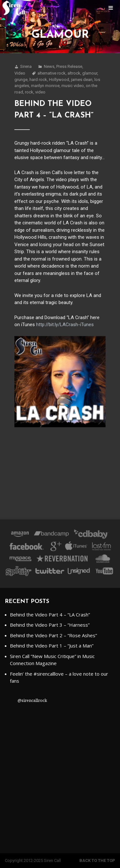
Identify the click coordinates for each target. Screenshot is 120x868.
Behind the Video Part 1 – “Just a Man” (52, 646)
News (49, 66)
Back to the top (97, 860)
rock (29, 92)
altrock (74, 73)
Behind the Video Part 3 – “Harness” (50, 625)
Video (20, 73)
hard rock (38, 80)
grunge (21, 80)
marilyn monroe (45, 86)
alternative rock (52, 73)
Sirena (26, 66)
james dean (82, 80)
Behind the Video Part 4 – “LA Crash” (50, 615)
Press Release (69, 66)
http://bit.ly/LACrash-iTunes (65, 325)
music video (73, 86)
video (40, 92)
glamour (90, 73)
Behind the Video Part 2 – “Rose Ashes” (53, 635)
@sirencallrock (32, 700)
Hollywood (59, 80)
